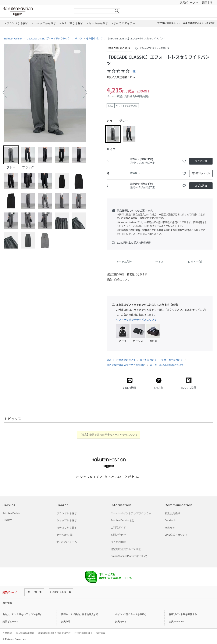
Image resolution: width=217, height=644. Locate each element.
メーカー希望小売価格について (167, 365)
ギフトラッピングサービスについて (136, 320)
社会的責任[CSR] (83, 633)
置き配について (148, 360)
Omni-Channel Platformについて (129, 556)
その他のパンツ (95, 39)
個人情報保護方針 (25, 633)
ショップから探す (67, 520)
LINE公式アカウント (176, 535)
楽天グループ (188, 3)
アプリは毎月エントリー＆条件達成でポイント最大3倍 (186, 23)
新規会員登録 (172, 513)
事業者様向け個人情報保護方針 (54, 633)
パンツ (78, 39)
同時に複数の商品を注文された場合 (126, 365)
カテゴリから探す (67, 528)
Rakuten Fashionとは (123, 520)
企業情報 (7, 633)
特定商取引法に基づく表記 (126, 549)
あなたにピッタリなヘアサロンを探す (22, 614)
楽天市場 (207, 3)
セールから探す (65, 535)
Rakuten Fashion (35, 11)
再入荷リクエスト (201, 173)
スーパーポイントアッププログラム (131, 513)
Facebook (170, 520)
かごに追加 (201, 161)
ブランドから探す (67, 513)
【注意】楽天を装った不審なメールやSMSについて (109, 435)
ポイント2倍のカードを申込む (131, 614)
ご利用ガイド (118, 528)
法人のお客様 (118, 542)
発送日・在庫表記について (121, 360)
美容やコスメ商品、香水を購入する (80, 614)
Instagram (170, 528)
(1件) (133, 71)
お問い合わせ (118, 535)
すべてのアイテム (67, 542)
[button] (5, 93)
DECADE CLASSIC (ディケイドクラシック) (49, 39)
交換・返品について (172, 360)
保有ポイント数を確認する (183, 614)
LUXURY (7, 520)
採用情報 (100, 633)
